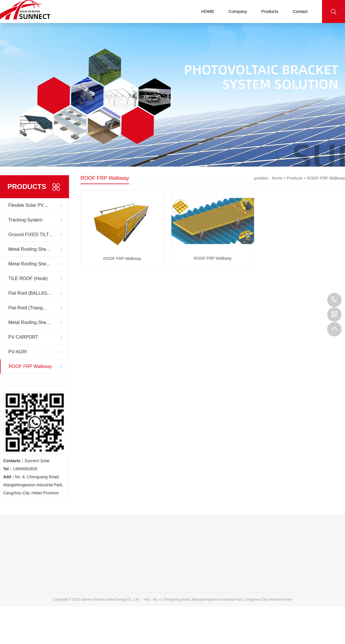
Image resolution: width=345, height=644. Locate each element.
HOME (208, 11)
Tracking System (25, 220)
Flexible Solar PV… (28, 205)
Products (270, 11)
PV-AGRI (18, 352)
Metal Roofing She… (30, 249)
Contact (300, 11)
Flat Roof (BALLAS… (30, 293)
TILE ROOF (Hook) (28, 278)
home (277, 178)
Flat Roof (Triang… (28, 308)
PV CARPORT (23, 337)
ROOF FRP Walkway (30, 366)
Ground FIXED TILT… (31, 235)
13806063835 (334, 300)
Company (238, 11)
